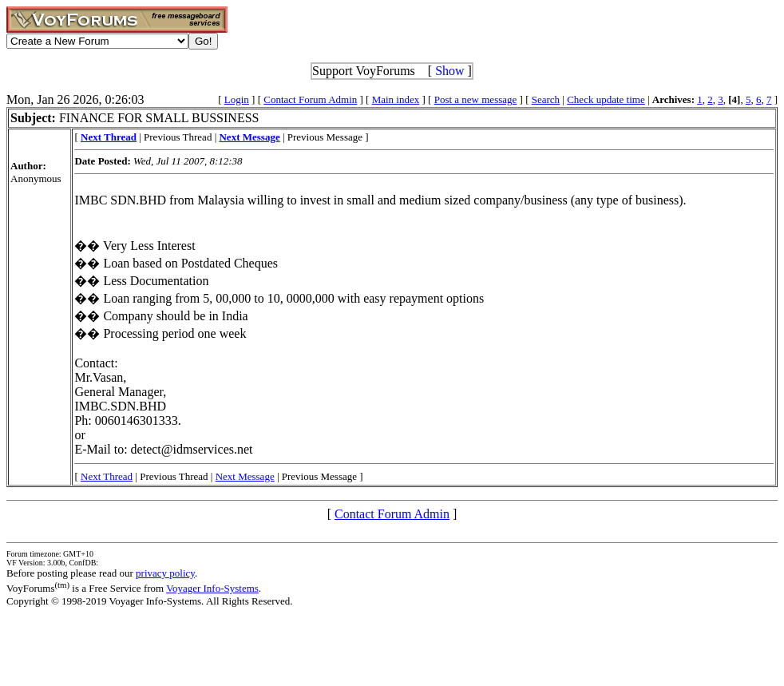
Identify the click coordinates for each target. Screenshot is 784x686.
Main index (396, 99)
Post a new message (476, 99)
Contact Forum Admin (310, 99)
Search (546, 99)
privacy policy (165, 573)
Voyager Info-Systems (212, 588)
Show (449, 71)
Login (237, 99)
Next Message (245, 476)
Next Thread (107, 476)
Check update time (606, 99)
